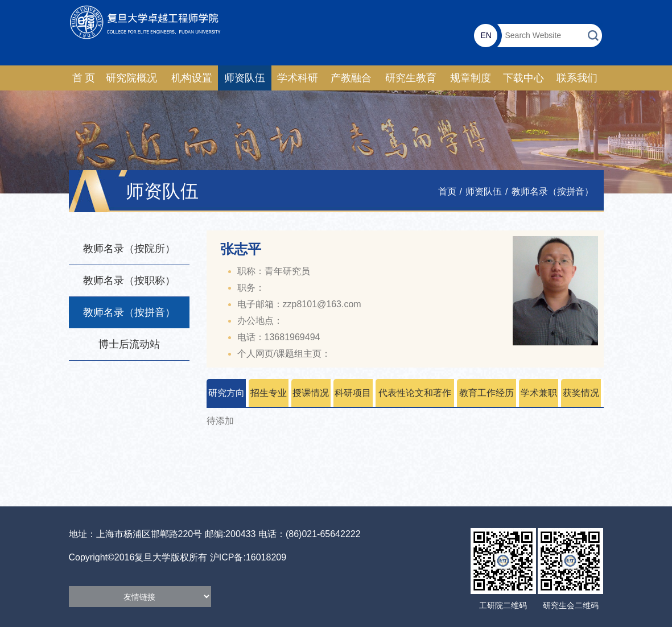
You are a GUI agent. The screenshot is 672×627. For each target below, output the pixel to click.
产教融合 (351, 78)
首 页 (84, 78)
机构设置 (192, 78)
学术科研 (298, 78)
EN (486, 35)
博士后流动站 (129, 344)
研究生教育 (411, 78)
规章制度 (471, 78)
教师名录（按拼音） (553, 191)
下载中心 (523, 78)
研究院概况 (131, 78)
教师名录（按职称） (129, 280)
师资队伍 (245, 78)
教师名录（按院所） (129, 249)
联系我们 (577, 78)
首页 (447, 191)
